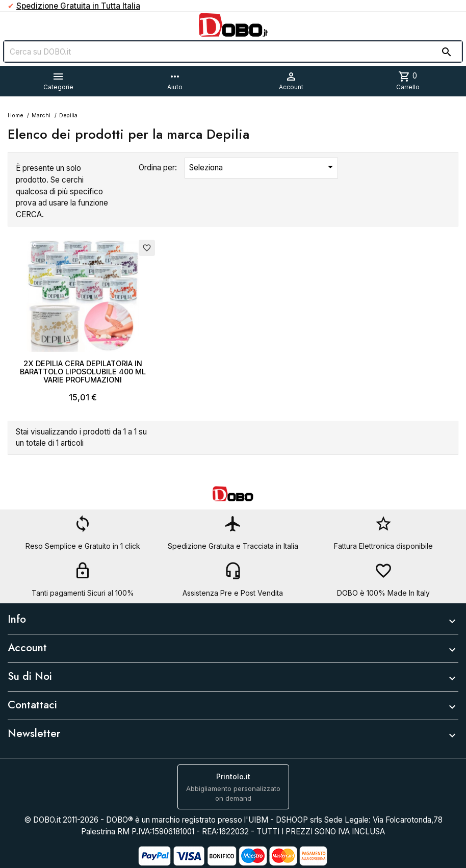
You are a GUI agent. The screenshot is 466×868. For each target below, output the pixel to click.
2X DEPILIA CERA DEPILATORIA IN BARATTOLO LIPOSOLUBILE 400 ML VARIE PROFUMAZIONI (83, 372)
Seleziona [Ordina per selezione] (263, 167)
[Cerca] (233, 52)
